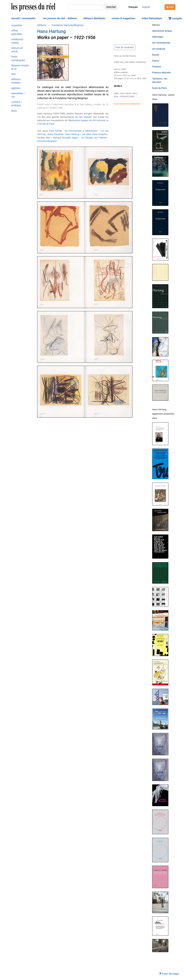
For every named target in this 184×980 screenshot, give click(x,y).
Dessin (156, 55)
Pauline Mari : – (72, 138)
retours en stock (17, 50)
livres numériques (18, 58)
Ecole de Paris (47, 124)
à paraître (17, 25)
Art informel (99, 120)
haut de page (169, 974)
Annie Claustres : (77, 134)
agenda (16, 88)
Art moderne (159, 49)
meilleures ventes (17, 41)
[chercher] (86, 7)
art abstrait (85, 117)
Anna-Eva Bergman (47, 141)
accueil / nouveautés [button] (23, 18)
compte (175, 18)
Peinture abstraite (161, 73)
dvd (13, 74)
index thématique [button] (152, 18)
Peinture (157, 67)
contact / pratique (17, 104)
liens (14, 111)
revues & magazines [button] (124, 18)
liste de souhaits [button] (125, 47)
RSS (170, 7)
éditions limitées (16, 81)
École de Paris (159, 88)
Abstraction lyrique (78, 120)
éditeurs (42, 25)
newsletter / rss (18, 95)
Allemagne (158, 37)
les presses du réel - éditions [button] (60, 18)
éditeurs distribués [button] (94, 18)
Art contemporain (161, 43)
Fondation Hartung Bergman (68, 25)
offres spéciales (17, 32)
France (156, 61)
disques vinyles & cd (20, 67)
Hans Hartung (51, 31)
